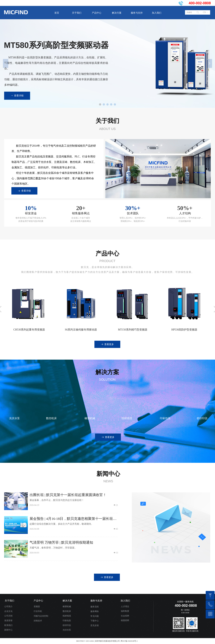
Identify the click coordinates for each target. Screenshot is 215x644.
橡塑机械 (67, 607)
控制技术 (38, 621)
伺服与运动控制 (41, 616)
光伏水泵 (67, 630)
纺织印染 (67, 625)
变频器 (37, 607)
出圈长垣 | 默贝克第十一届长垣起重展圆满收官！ (68, 495)
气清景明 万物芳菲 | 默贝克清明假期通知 (61, 542)
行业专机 (38, 611)
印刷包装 (67, 621)
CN (204, 12)
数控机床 (67, 611)
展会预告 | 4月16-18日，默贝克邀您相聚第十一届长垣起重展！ (73, 519)
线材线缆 (67, 616)
